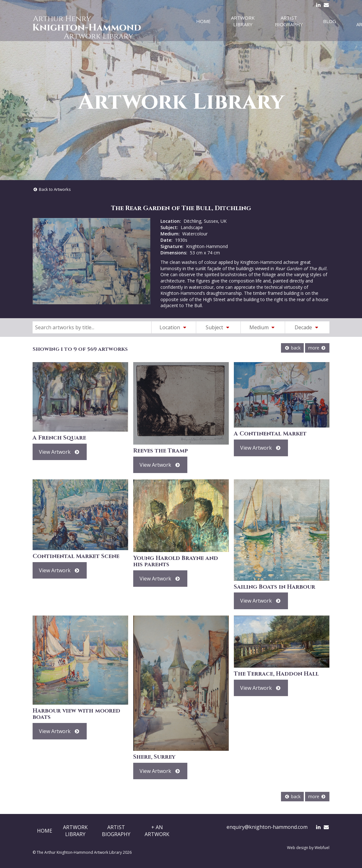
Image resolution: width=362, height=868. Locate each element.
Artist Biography (289, 21)
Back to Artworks (52, 189)
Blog (330, 21)
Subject (218, 327)
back (292, 348)
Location (174, 327)
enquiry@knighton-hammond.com (267, 827)
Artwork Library (243, 21)
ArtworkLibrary (75, 831)
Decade (307, 327)
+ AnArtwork (157, 831)
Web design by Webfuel (308, 848)
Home (203, 21)
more (317, 348)
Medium (263, 327)
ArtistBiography (116, 831)
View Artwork (60, 452)
